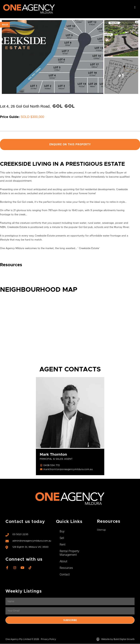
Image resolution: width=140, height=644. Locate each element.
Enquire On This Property (70, 144)
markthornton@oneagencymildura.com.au (68, 470)
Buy (62, 532)
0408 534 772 (51, 466)
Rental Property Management (69, 553)
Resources (66, 568)
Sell (62, 538)
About (63, 561)
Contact (65, 575)
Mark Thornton (53, 455)
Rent (63, 545)
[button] (135, 7)
